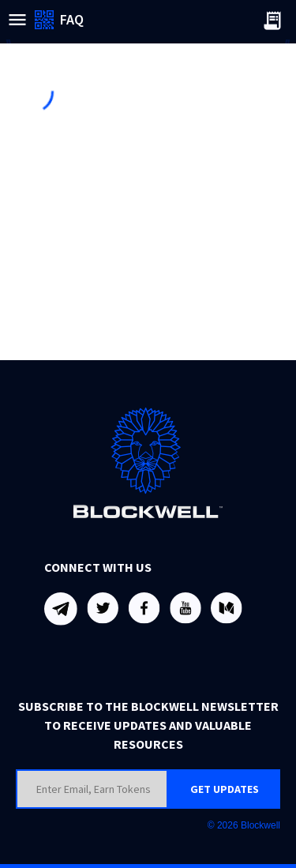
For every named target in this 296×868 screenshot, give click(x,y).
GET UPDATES (225, 789)
